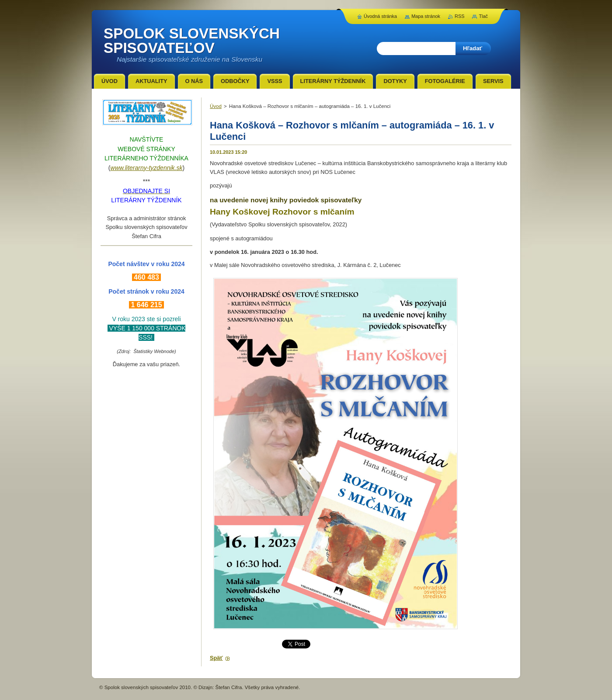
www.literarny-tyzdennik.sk (147, 168)
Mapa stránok (426, 16)
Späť (216, 658)
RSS (459, 16)
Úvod (216, 106)
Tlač (483, 16)
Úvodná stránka (380, 16)
